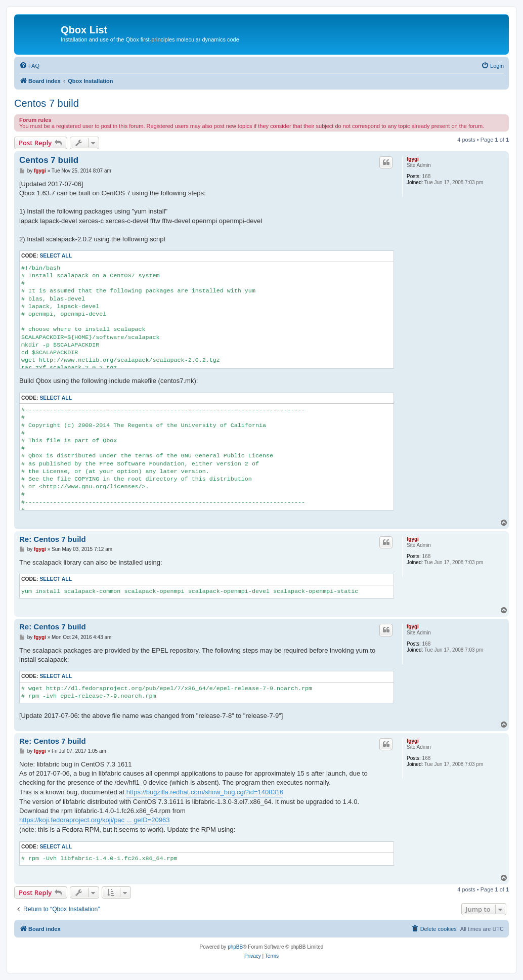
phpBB (235, 947)
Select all (56, 256)
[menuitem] (29, 66)
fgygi (413, 159)
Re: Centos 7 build (53, 539)
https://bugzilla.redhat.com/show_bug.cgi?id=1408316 (205, 792)
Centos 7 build (47, 103)
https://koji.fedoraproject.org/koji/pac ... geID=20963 (94, 820)
